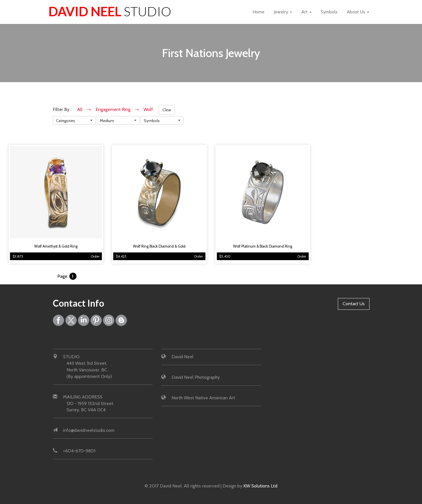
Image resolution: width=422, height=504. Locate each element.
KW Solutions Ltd (260, 486)
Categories (65, 121)
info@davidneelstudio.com (89, 430)
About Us (358, 12)
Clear (167, 110)
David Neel (110, 11)
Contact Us (354, 304)
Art (306, 12)
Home (259, 12)
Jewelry (283, 12)
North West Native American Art (203, 398)
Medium (107, 121)
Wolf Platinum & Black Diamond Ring (263, 246)
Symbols (329, 12)
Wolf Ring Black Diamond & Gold (159, 246)
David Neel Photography (196, 377)
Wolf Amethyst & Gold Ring (56, 246)
